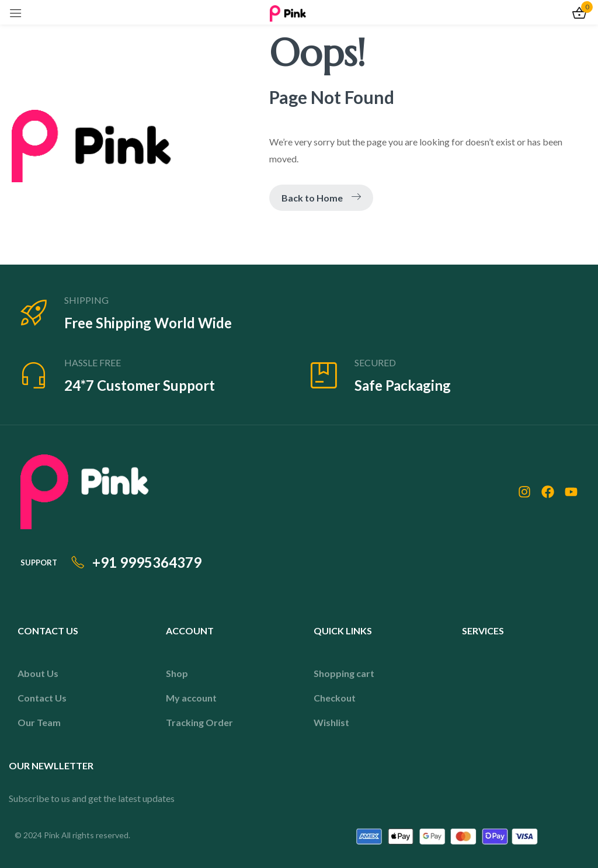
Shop (177, 673)
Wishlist (331, 722)
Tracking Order (199, 722)
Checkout (335, 698)
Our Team (39, 722)
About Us (38, 673)
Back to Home (321, 198)
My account (191, 698)
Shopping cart (344, 673)
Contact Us (42, 698)
